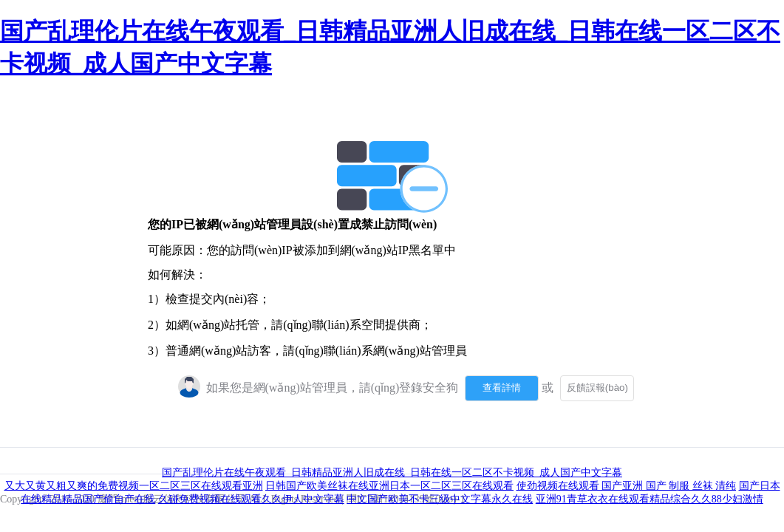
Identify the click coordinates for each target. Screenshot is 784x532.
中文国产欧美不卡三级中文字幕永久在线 (440, 499)
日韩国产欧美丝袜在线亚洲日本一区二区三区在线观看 (389, 486)
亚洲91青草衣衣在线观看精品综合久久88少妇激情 (650, 499)
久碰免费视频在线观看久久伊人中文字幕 (251, 499)
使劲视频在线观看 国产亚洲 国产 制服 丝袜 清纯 (627, 486)
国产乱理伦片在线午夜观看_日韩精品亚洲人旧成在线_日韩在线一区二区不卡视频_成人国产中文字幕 (392, 473)
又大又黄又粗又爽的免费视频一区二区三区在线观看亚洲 (134, 486)
